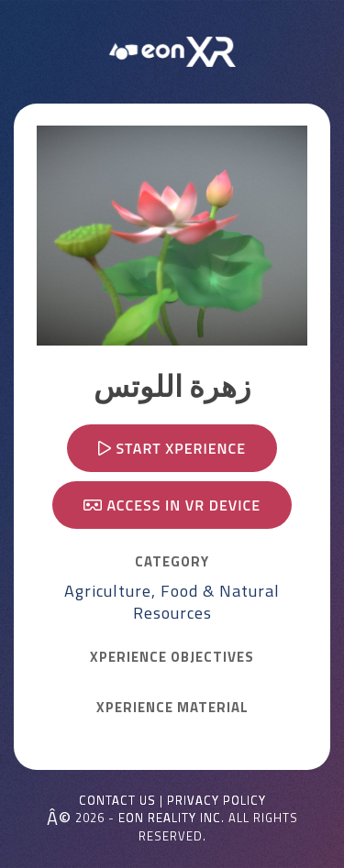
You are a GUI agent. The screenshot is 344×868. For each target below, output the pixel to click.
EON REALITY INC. (172, 818)
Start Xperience (172, 448)
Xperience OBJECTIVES (172, 657)
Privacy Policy (216, 801)
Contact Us (117, 801)
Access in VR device (172, 505)
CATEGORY (172, 562)
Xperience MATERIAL (172, 708)
